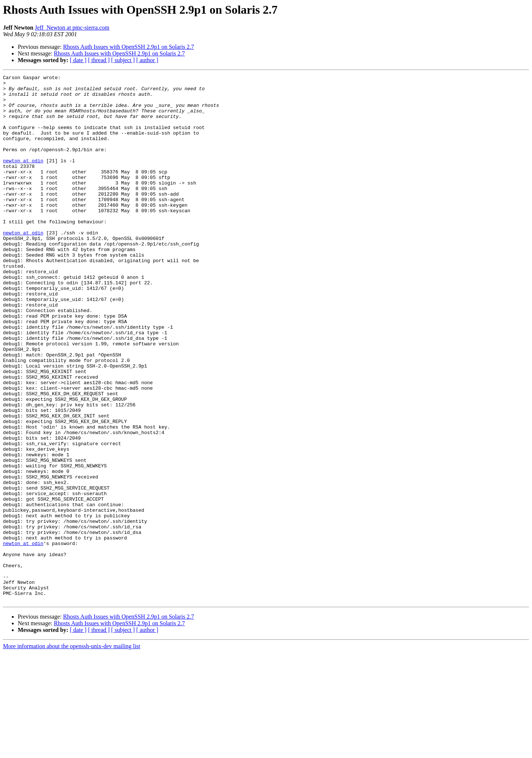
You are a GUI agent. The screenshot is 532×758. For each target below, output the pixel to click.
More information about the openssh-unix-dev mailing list (72, 752)
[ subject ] (123, 60)
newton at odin (23, 178)
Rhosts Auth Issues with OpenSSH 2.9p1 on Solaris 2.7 (129, 47)
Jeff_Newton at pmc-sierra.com (72, 28)
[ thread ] (99, 60)
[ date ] (78, 60)
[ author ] (147, 60)
